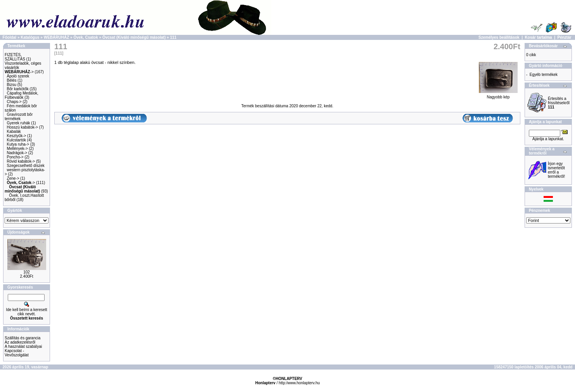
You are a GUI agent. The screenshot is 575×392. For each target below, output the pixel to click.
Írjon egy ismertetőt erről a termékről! (556, 170)
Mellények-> (17, 149)
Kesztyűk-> (17, 136)
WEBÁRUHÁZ (57, 37)
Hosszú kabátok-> (22, 127)
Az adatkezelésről (20, 342)
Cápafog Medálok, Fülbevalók (22, 95)
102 (27, 272)
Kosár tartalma (539, 37)
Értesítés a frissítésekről (559, 103)
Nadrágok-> (17, 153)
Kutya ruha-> (18, 144)
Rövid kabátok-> (21, 161)
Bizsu (12, 85)
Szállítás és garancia (22, 338)
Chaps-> (14, 102)
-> (19, 72)
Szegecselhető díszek (26, 166)
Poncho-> (15, 157)
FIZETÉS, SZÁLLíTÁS (15, 57)
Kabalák (14, 132)
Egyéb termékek (544, 75)
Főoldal (10, 37)
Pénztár (565, 37)
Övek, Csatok (85, 37)
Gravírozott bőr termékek (19, 117)
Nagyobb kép (498, 95)
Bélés (12, 80)
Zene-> (13, 178)
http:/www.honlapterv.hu (299, 383)
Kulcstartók (16, 140)
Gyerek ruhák (19, 123)
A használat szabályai (23, 346)
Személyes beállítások (499, 37)
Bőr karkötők (18, 89)
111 (173, 37)
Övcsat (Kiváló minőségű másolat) (134, 37)
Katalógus (30, 37)
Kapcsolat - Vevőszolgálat (17, 353)
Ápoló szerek (18, 76)
